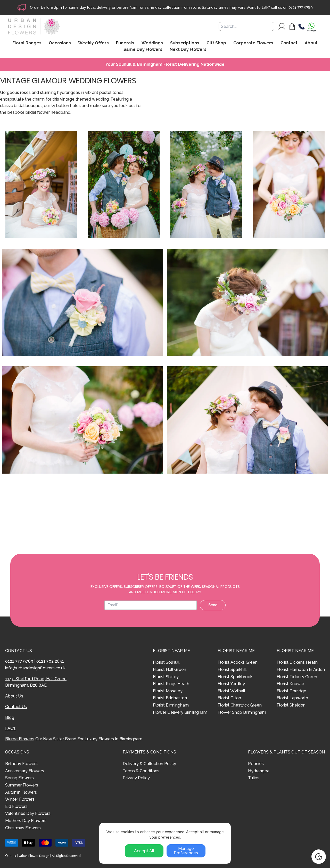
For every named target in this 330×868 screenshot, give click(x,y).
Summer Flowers (22, 785)
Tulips (254, 778)
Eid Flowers (16, 806)
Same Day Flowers (143, 50)
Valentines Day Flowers (28, 813)
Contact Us (16, 707)
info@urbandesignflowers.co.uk (35, 668)
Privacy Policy (136, 778)
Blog (10, 717)
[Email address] (151, 605)
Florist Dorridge (291, 691)
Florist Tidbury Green (297, 677)
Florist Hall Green (170, 670)
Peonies (256, 764)
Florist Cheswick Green (240, 705)
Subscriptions (185, 43)
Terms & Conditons (141, 771)
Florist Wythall (231, 691)
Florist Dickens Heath (297, 662)
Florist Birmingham (171, 705)
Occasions (60, 43)
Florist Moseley (168, 691)
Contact (289, 43)
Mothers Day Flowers (26, 821)
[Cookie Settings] (319, 857)
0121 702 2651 (50, 661)
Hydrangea (259, 771)
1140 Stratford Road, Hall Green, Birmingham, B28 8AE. (36, 682)
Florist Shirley (166, 677)
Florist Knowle (290, 684)
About (311, 43)
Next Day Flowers (188, 50)
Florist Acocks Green (238, 662)
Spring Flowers (19, 778)
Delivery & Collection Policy (149, 764)
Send (213, 605)
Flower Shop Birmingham (242, 712)
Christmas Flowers (23, 828)
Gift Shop (216, 43)
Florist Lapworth (292, 698)
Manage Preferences (186, 851)
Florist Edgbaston (170, 698)
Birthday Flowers (21, 764)
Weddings (152, 43)
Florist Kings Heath (171, 684)
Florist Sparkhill (232, 670)
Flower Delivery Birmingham (180, 712)
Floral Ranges (27, 43)
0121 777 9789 (301, 7)
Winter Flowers (20, 799)
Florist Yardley (231, 684)
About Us (14, 696)
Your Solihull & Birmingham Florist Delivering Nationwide (165, 64)
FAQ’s (10, 728)
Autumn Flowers (21, 792)
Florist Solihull (166, 662)
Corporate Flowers (253, 43)
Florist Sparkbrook (235, 677)
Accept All (144, 851)
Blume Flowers (20, 739)
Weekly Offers (93, 43)
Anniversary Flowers (25, 771)
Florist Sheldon (291, 705)
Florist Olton (229, 698)
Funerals (125, 43)
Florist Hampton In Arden (301, 670)
